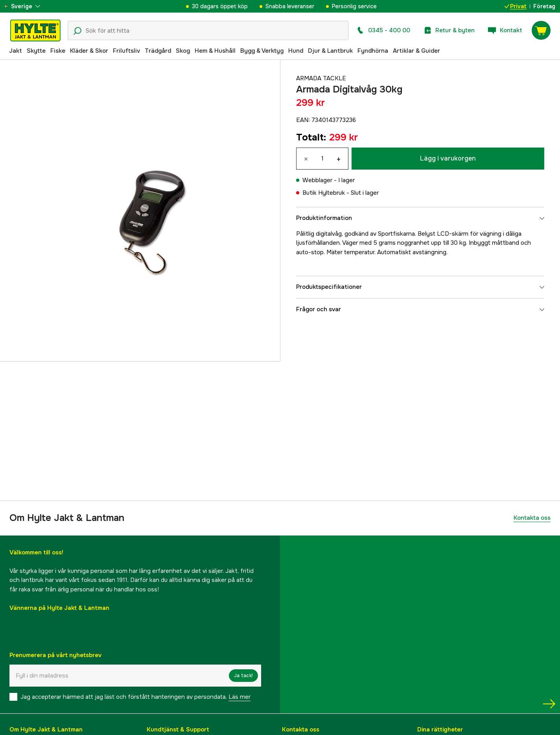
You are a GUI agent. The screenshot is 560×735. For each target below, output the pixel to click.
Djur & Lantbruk (330, 51)
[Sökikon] (77, 31)
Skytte (36, 51)
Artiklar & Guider (416, 51)
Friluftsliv (126, 51)
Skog (183, 51)
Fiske (58, 51)
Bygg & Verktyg (262, 51)
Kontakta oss (532, 518)
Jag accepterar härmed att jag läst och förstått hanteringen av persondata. (135, 697)
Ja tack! (243, 676)
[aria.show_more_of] (29, 6)
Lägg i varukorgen (448, 158)
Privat (516, 6)
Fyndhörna (373, 51)
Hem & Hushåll (215, 51)
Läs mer (239, 697)
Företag (544, 6)
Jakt (16, 51)
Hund (296, 51)
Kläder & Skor (89, 51)
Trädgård (158, 51)
